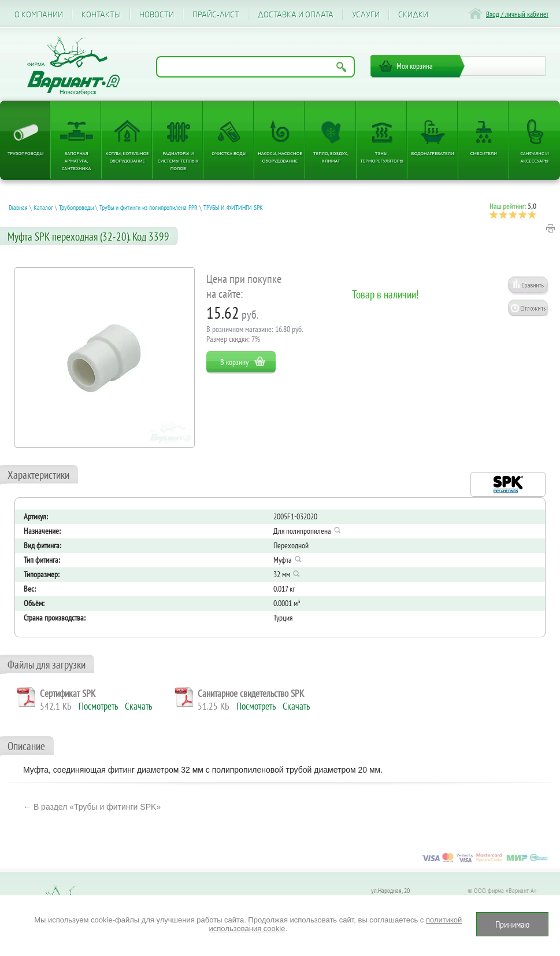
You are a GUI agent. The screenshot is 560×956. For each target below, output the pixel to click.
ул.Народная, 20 (390, 890)
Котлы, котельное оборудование (127, 157)
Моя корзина (415, 66)
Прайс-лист (216, 15)
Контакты (101, 15)
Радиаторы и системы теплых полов (178, 160)
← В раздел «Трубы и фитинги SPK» (92, 807)
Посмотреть (98, 706)
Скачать (138, 706)
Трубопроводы (25, 153)
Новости (157, 15)
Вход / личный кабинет (517, 14)
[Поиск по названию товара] (255, 67)
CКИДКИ (413, 15)
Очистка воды (229, 153)
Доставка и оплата (296, 15)
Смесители (484, 153)
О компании (39, 15)
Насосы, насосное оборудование (280, 157)
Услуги (366, 15)
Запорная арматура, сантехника (77, 160)
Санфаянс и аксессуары (534, 157)
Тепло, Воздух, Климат (331, 157)
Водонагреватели (433, 153)
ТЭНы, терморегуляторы (382, 157)
